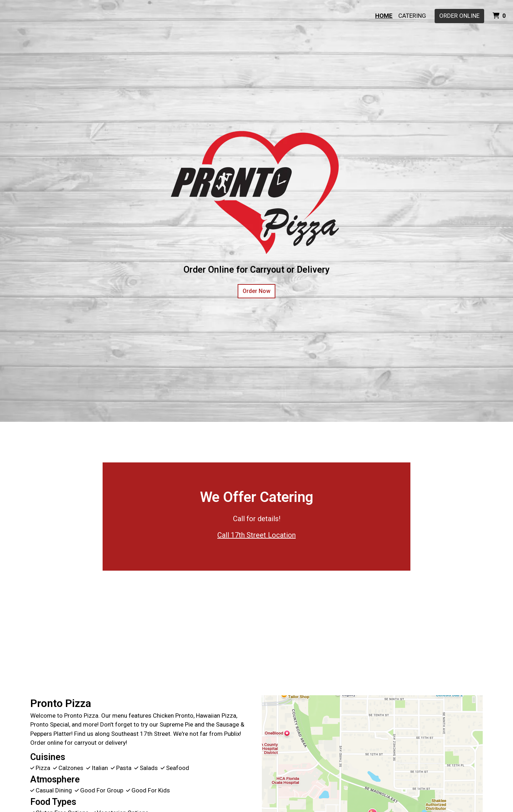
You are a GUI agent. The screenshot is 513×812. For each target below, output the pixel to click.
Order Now (256, 291)
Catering (412, 16)
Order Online (459, 16)
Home (384, 16)
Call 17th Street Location (256, 535)
